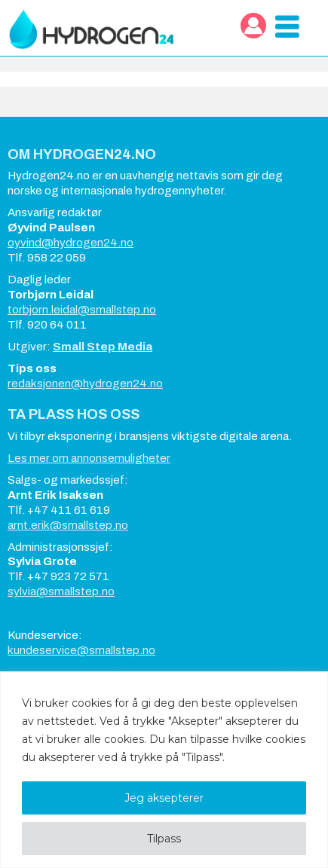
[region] (164, 770)
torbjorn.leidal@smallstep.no (82, 310)
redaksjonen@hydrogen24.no (85, 384)
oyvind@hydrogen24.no (71, 243)
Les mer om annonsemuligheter (89, 458)
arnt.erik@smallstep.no (68, 525)
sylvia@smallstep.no (61, 591)
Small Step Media (103, 347)
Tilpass (164, 839)
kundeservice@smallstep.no (81, 650)
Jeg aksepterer (164, 798)
